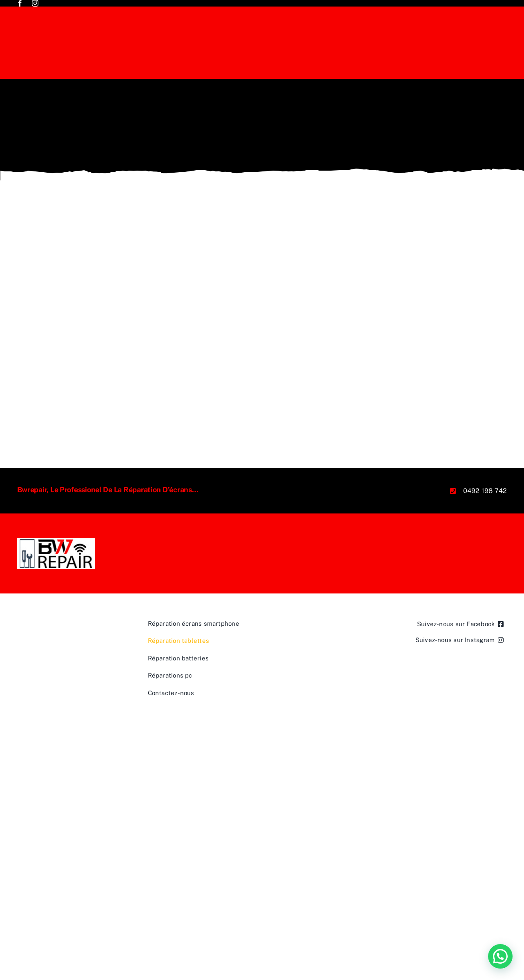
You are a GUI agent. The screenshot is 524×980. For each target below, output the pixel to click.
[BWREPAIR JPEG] (56, 541)
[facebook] (20, 3)
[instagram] (35, 3)
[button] (500, 956)
